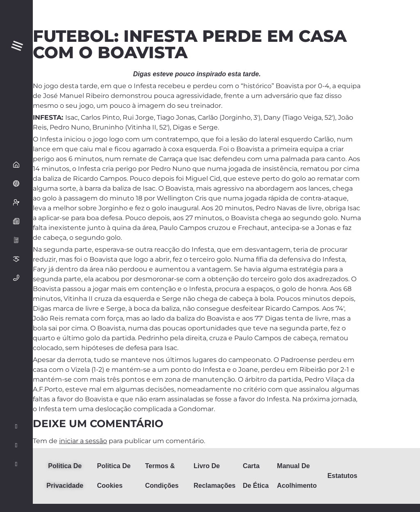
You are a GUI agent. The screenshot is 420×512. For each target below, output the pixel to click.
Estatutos (342, 476)
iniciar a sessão (83, 441)
